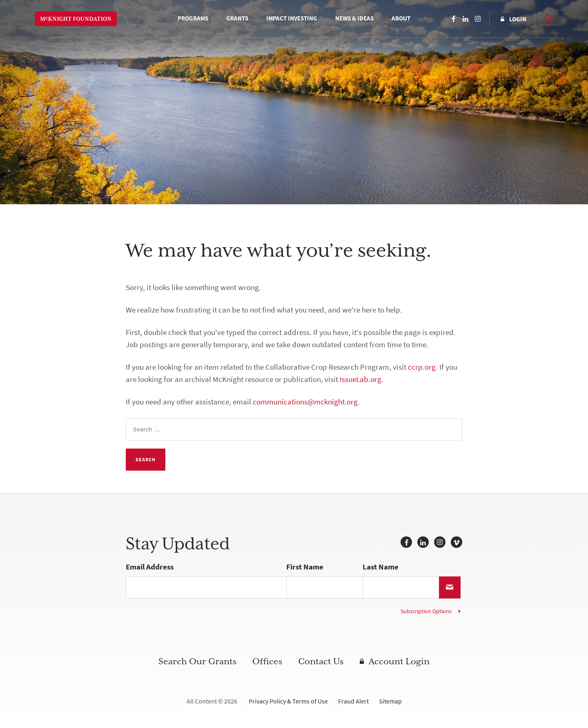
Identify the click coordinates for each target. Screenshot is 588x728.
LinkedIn (465, 19)
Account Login (399, 661)
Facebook (453, 19)
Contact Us (321, 661)
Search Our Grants (197, 661)
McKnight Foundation (76, 19)
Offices (267, 661)
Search (545, 18)
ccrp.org (422, 367)
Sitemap (390, 701)
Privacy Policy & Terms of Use (288, 701)
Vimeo (457, 542)
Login (518, 19)
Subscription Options (426, 611)
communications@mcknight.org (305, 402)
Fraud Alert (353, 701)
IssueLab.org (361, 379)
